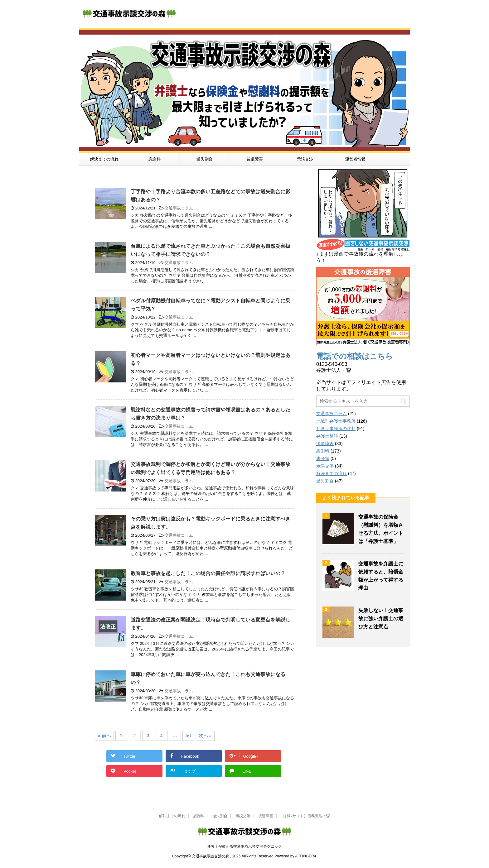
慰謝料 (155, 159)
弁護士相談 (327, 436)
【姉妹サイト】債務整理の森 (306, 816)
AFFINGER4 (305, 856)
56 (188, 735)
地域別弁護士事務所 (336, 421)
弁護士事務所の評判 (336, 429)
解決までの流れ (104, 159)
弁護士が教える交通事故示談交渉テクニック (244, 846)
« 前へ (104, 735)
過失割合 (205, 159)
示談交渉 (305, 159)
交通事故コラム (179, 208)
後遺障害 (255, 159)
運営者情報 (355, 159)
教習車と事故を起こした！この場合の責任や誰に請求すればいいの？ (208, 573)
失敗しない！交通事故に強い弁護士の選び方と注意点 (381, 619)
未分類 (323, 458)
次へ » (205, 735)
